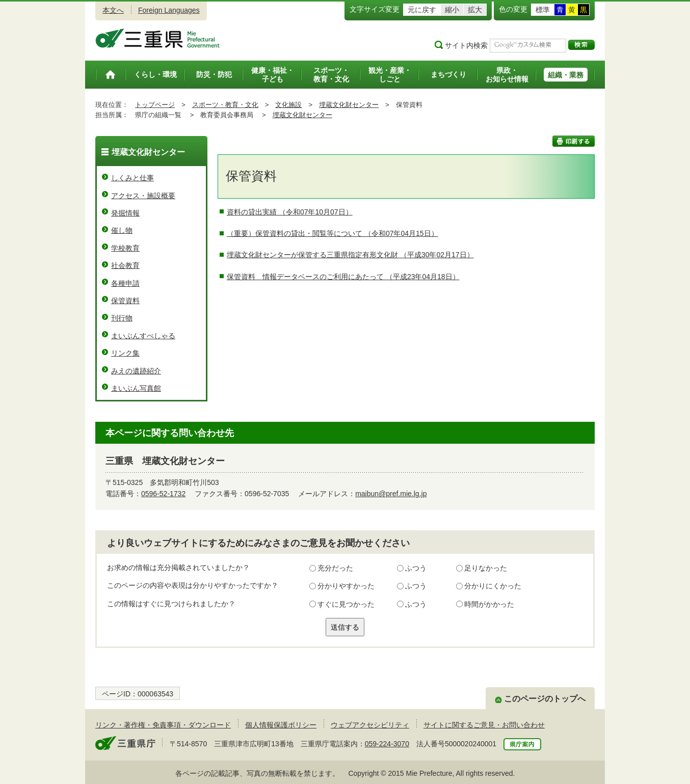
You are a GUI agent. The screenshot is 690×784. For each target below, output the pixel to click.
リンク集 (125, 353)
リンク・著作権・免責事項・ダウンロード (163, 725)
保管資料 (125, 301)
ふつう (416, 568)
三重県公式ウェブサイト (158, 38)
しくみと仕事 (132, 178)
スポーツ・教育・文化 (225, 105)
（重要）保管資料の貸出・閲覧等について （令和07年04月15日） (333, 233)
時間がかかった (489, 604)
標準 (543, 10)
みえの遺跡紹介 (136, 371)
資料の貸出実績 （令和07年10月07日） (290, 212)
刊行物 (122, 318)
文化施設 (288, 105)
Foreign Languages (169, 10)
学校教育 (125, 248)
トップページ (155, 105)
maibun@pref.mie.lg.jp (391, 494)
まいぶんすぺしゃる (143, 336)
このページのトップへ (545, 699)
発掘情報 (125, 213)
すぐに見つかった (346, 604)
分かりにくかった (493, 586)
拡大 (475, 10)
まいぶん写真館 (136, 388)
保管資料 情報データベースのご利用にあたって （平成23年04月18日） (343, 277)
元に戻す (422, 10)
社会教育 (125, 265)
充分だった (335, 568)
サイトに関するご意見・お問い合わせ (484, 725)
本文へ (113, 10)
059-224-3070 (387, 744)
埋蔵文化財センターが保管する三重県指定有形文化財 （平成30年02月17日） (350, 255)
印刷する (574, 141)
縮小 (452, 10)
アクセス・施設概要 (143, 196)
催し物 (122, 230)
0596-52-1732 (163, 494)
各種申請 (125, 283)
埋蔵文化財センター (349, 105)
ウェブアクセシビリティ (370, 725)
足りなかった (486, 568)
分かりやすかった (346, 586)
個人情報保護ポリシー (281, 725)
